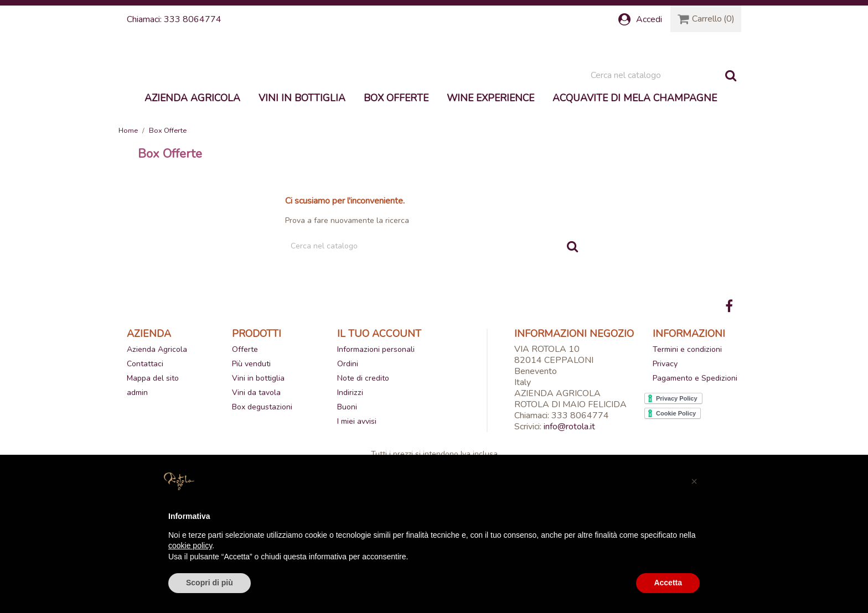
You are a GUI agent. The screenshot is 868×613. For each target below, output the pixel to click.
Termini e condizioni (687, 414)
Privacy (665, 428)
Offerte (245, 414)
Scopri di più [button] (210, 583)
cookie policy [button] (190, 546)
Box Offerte (396, 163)
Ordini (348, 428)
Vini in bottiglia (302, 163)
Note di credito (363, 443)
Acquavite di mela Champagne (635, 163)
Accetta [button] (668, 583)
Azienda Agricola (192, 163)
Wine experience (490, 163)
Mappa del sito (153, 443)
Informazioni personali (376, 414)
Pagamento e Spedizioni (695, 443)
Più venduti (251, 428)
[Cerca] (663, 140)
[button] (694, 481)
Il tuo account (379, 398)
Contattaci (145, 428)
